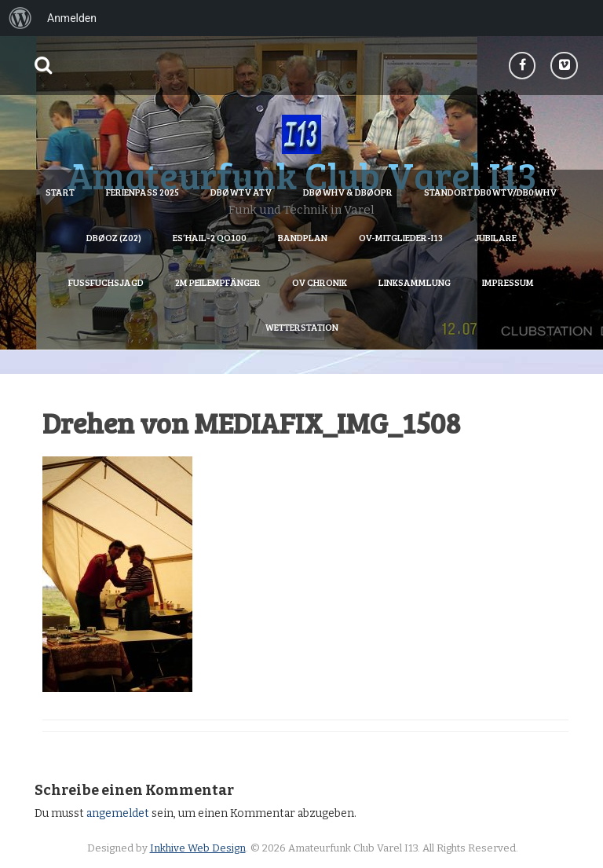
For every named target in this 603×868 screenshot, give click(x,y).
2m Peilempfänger (218, 282)
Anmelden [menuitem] (72, 18)
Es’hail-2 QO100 (210, 237)
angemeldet (118, 813)
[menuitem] (20, 18)
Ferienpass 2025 (143, 192)
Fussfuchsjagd (106, 282)
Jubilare (495, 237)
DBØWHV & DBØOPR (348, 192)
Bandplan (303, 237)
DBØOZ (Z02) (114, 237)
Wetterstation (301, 327)
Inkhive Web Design (198, 848)
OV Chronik (320, 282)
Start (60, 192)
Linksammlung (415, 282)
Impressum (508, 282)
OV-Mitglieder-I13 (401, 237)
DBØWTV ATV (241, 192)
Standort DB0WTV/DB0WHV (490, 192)
